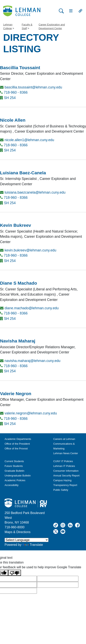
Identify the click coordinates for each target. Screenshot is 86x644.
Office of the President (17, 444)
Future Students (14, 466)
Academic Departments (18, 439)
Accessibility (12, 485)
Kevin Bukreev (16, 225)
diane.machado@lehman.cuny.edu (32, 308)
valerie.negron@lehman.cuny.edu (31, 413)
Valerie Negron (16, 394)
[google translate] (58, 579)
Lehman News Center (66, 453)
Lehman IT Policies (64, 466)
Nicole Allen (13, 120)
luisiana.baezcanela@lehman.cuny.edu (35, 192)
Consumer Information (66, 471)
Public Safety (61, 490)
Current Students (14, 461)
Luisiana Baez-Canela (23, 173)
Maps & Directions (18, 532)
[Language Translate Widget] (27, 540)
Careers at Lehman (64, 439)
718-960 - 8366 (16, 92)
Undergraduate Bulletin (18, 476)
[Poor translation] (15, 573)
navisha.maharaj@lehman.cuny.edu (33, 361)
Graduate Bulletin (14, 471)
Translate (33, 545)
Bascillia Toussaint (20, 68)
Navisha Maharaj (18, 341)
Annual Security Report (66, 476)
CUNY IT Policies (63, 461)
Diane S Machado (18, 283)
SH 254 (10, 98)
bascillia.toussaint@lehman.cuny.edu (33, 87)
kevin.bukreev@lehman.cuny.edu (30, 250)
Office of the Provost (16, 449)
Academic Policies (15, 480)
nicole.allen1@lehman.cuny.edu (29, 140)
